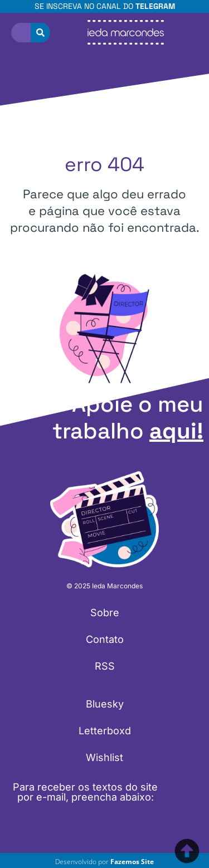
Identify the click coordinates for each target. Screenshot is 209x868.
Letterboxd (105, 731)
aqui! (176, 431)
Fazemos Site (132, 862)
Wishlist (104, 757)
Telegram (155, 6)
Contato (105, 639)
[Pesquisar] (40, 33)
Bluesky (105, 704)
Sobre (105, 613)
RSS (105, 666)
